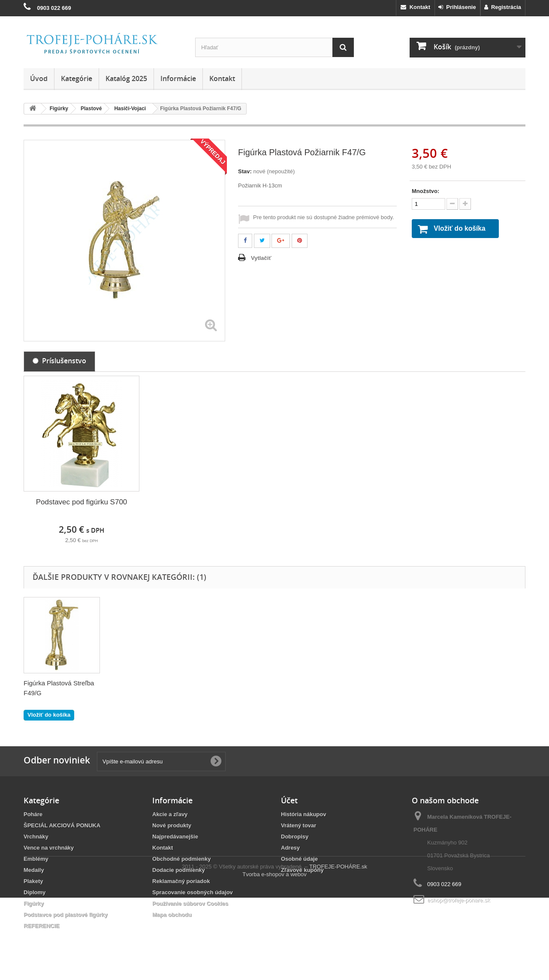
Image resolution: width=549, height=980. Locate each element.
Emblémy (36, 859)
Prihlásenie (457, 7)
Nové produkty (172, 825)
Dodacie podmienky (179, 870)
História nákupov (303, 814)
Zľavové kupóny (302, 870)
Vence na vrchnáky (49, 848)
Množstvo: (425, 191)
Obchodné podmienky (182, 859)
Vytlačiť (261, 258)
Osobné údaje (299, 859)
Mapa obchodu (172, 915)
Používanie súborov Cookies (190, 903)
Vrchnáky (36, 837)
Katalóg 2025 (126, 78)
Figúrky (34, 903)
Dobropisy (295, 837)
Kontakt (415, 7)
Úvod (39, 78)
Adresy (290, 848)
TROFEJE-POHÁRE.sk (338, 949)
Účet (289, 800)
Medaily (34, 870)
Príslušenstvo (59, 361)
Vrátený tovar (299, 825)
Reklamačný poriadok (181, 881)
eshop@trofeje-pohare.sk (459, 900)
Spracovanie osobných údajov (193, 892)
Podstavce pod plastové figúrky (66, 915)
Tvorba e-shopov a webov (274, 957)
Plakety (33, 881)
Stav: (245, 171)
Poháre (33, 814)
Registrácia (503, 7)
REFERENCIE (42, 926)
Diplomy (35, 892)
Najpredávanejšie (175, 837)
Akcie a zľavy (170, 814)
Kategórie (77, 78)
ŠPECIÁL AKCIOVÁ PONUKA (62, 825)
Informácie (178, 78)
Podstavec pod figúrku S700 (82, 502)
